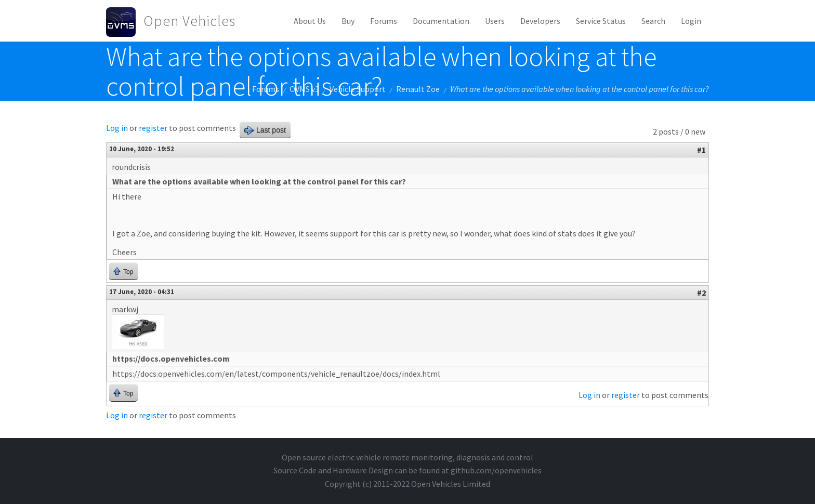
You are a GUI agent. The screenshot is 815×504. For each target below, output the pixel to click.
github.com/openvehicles (496, 470)
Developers (540, 21)
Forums (384, 21)
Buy (348, 21)
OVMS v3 (304, 89)
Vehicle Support (358, 89)
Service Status (601, 21)
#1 (701, 150)
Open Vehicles (189, 21)
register (153, 128)
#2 (701, 293)
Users (495, 21)
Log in (117, 128)
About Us (310, 21)
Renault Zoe (418, 89)
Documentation (441, 21)
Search (653, 21)
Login (691, 21)
